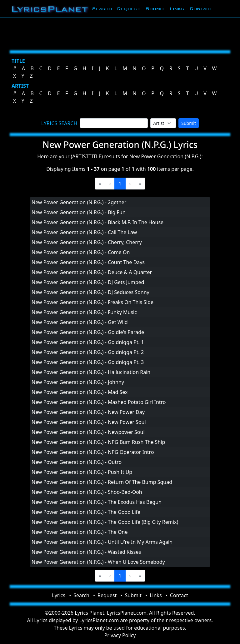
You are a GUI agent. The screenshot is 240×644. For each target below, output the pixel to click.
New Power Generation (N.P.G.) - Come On (81, 252)
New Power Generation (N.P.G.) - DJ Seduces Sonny (90, 292)
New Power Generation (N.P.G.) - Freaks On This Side (92, 302)
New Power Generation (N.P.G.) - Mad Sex (80, 392)
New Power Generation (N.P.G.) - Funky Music (84, 312)
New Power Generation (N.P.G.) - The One (80, 532)
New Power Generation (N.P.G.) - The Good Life (86, 512)
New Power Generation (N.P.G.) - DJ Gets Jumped (88, 282)
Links (177, 9)
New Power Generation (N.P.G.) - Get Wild (80, 322)
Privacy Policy (120, 635)
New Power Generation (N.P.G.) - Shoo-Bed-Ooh (87, 492)
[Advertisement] (120, 33)
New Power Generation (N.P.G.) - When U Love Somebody (98, 562)
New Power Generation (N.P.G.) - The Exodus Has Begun (97, 502)
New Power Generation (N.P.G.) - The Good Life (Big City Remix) (105, 522)
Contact (201, 9)
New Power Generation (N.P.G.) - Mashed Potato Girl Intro (99, 402)
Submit (155, 9)
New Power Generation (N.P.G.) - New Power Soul (89, 422)
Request (129, 9)
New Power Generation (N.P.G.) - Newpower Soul (88, 432)
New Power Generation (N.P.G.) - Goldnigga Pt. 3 (88, 362)
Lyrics (59, 595)
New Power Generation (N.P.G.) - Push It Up (82, 472)
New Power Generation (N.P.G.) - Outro (77, 462)
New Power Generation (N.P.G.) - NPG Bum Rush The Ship (98, 442)
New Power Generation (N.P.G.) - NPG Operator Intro (93, 452)
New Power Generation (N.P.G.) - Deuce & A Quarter (92, 272)
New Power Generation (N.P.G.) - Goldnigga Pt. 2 (88, 352)
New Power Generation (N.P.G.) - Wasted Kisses (86, 552)
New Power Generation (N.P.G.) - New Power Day (88, 412)
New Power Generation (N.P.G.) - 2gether (79, 202)
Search (102, 9)
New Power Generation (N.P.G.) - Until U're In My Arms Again (102, 542)
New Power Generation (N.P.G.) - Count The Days (88, 262)
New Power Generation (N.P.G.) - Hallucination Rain (91, 372)
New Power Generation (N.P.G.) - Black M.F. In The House (97, 222)
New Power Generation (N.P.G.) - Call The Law (84, 232)
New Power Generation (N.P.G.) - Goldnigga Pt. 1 (88, 342)
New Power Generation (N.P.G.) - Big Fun (79, 212)
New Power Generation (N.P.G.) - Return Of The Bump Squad (102, 482)
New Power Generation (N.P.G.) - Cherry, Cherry (87, 242)
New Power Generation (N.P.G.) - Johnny (78, 382)
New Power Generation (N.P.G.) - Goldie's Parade (88, 332)
